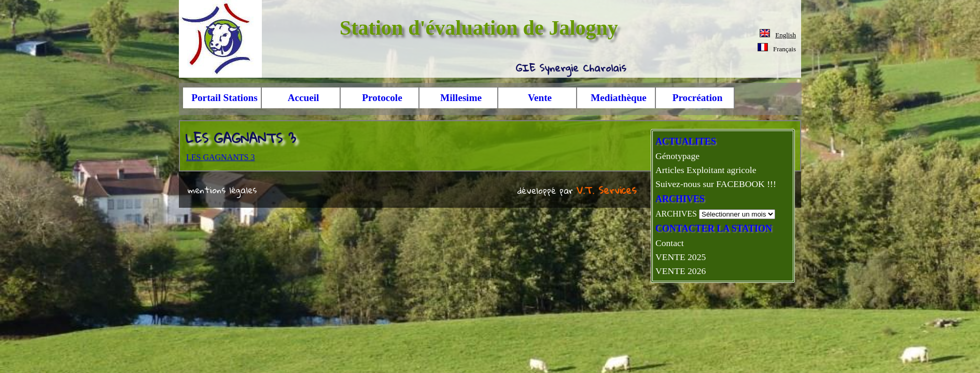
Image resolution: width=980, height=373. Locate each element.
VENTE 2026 (681, 271)
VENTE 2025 (681, 257)
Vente (540, 98)
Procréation (698, 98)
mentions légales (222, 190)
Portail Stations (224, 98)
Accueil (304, 98)
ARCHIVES (676, 214)
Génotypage (677, 156)
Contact (670, 243)
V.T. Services (607, 190)
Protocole (382, 98)
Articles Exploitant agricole (706, 170)
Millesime (461, 98)
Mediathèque (619, 98)
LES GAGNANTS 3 (220, 157)
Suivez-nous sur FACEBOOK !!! (716, 184)
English (786, 35)
